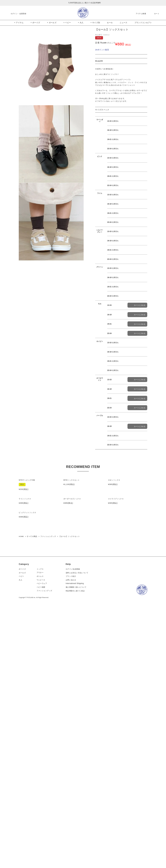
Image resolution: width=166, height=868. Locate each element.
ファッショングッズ (48, 795)
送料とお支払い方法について (78, 832)
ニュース (124, 23)
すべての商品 (32, 795)
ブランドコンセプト (143, 23)
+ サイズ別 (95, 23)
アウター (41, 832)
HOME (21, 795)
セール (110, 23)
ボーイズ (22, 828)
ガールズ (22, 832)
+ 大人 (81, 23)
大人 (20, 839)
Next (87, 67)
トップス (41, 828)
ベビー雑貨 (42, 846)
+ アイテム (19, 23)
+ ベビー (67, 23)
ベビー (21, 835)
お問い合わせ (72, 839)
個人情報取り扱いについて (77, 846)
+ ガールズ (52, 23)
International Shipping (76, 843)
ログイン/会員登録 (74, 828)
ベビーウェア (43, 842)
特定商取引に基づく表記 (76, 850)
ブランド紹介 (72, 835)
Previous (16, 67)
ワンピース (42, 839)
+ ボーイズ (35, 23)
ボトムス (41, 835)
